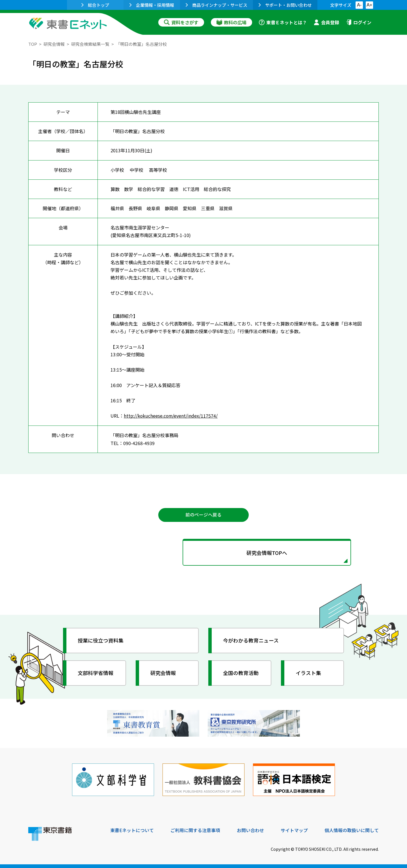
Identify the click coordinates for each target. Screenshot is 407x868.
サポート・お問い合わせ (285, 5)
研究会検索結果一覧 (90, 44)
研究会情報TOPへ (203, 553)
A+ (369, 5)
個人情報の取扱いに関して (352, 830)
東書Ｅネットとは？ (283, 22)
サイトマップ (294, 830)
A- (359, 5)
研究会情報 (54, 44)
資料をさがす (181, 22)
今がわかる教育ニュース (251, 640)
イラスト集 (308, 673)
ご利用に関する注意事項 (195, 830)
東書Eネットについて (132, 830)
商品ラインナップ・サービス (217, 5)
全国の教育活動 (241, 673)
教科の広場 (231, 22)
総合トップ (95, 5)
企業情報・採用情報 (152, 5)
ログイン (359, 22)
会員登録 (326, 22)
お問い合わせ (250, 830)
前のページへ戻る (203, 515)
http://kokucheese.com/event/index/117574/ (171, 416)
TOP (33, 44)
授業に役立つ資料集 (101, 640)
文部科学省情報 (96, 673)
